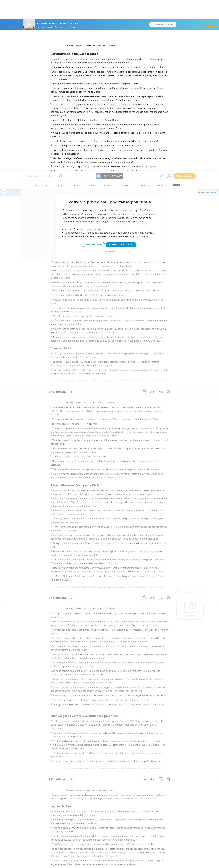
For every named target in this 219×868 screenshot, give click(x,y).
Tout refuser (109, 81)
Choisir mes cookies (94, 74)
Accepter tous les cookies (121, 74)
